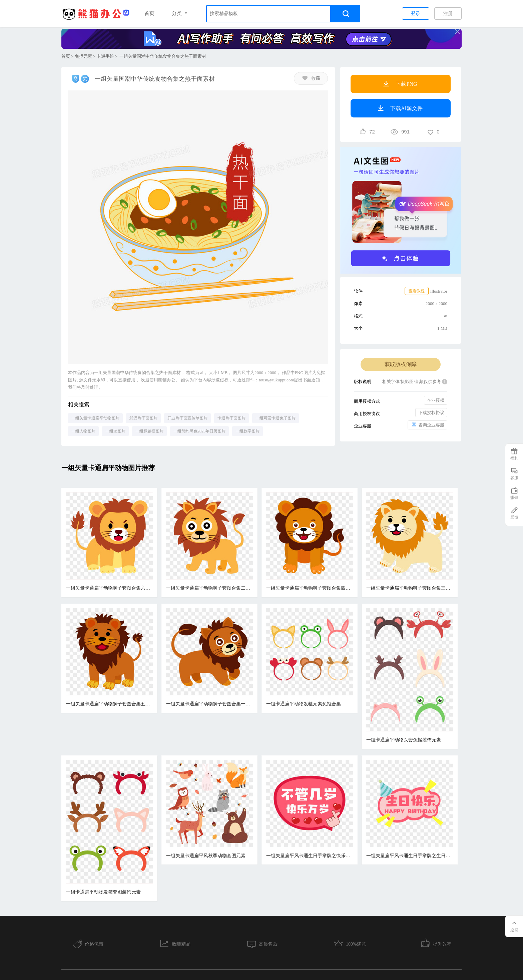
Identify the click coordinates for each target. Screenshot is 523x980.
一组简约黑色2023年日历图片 (199, 431)
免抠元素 (83, 56)
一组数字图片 (247, 431)
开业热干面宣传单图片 (187, 418)
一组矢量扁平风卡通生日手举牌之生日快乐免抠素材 (410, 856)
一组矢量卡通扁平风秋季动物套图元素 (206, 856)
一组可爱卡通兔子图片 (276, 418)
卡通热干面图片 (231, 418)
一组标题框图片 (149, 431)
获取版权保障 (401, 364)
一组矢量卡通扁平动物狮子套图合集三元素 (410, 588)
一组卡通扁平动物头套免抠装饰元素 (404, 740)
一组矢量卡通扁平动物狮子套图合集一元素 (209, 704)
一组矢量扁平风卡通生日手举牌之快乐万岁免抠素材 (310, 856)
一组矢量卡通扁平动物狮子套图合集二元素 (209, 588)
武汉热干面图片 (143, 418)
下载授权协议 (431, 413)
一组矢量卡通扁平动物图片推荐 (108, 468)
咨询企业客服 (427, 425)
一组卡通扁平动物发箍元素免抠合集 (304, 704)
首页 (149, 13)
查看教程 (417, 291)
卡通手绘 (105, 56)
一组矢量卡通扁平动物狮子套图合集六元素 (109, 588)
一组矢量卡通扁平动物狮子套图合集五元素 (109, 704)
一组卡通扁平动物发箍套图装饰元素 (103, 892)
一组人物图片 (83, 431)
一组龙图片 (115, 431)
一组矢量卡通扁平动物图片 (95, 418)
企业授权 (436, 400)
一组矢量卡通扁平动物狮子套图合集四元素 (310, 588)
